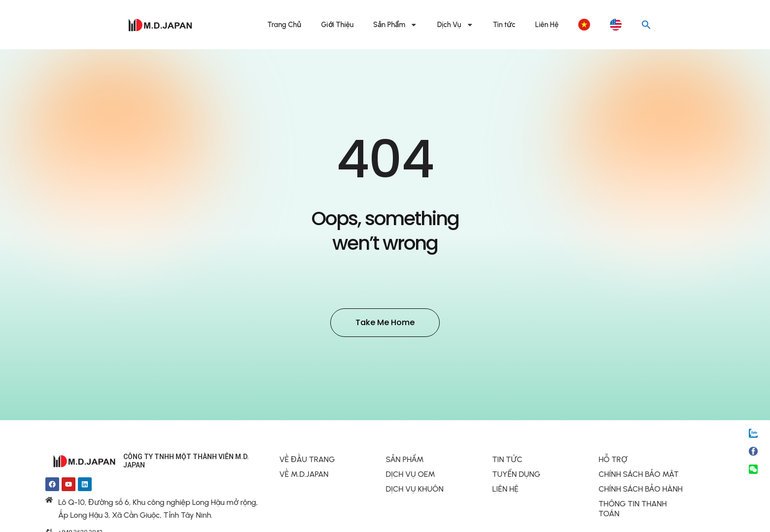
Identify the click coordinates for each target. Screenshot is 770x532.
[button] (646, 25)
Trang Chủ (285, 25)
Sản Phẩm (395, 25)
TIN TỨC (507, 461)
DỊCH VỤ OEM (411, 476)
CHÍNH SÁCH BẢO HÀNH (641, 490)
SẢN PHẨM (405, 461)
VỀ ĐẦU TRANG (307, 461)
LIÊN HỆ (505, 490)
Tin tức (504, 25)
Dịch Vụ (455, 25)
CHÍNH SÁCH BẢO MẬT (639, 476)
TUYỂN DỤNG (516, 476)
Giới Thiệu (337, 25)
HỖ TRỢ (613, 461)
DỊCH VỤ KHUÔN (415, 490)
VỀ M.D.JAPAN (304, 476)
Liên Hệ (547, 25)
